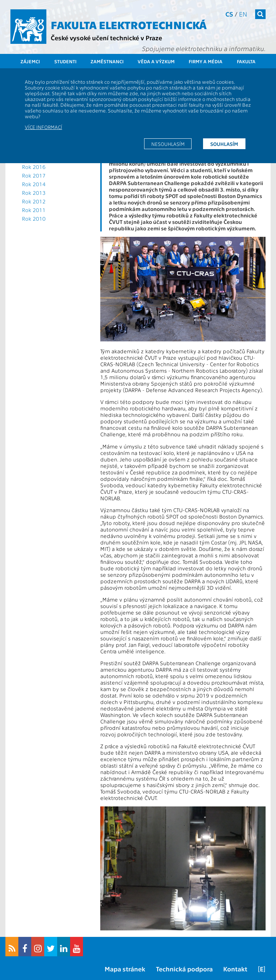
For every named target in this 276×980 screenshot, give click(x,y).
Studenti (65, 61)
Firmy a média (206, 61)
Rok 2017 (34, 175)
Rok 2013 (34, 193)
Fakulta (246, 61)
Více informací (43, 127)
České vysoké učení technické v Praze (106, 38)
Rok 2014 (34, 184)
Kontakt (235, 969)
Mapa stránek (125, 969)
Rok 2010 (34, 218)
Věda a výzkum (156, 61)
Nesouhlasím (168, 144)
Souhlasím (224, 144)
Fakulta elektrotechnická (129, 24)
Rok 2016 (34, 167)
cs (229, 14)
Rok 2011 (34, 210)
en (243, 14)
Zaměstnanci (107, 61)
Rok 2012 (34, 201)
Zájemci (30, 61)
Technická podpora (184, 969)
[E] (262, 969)
